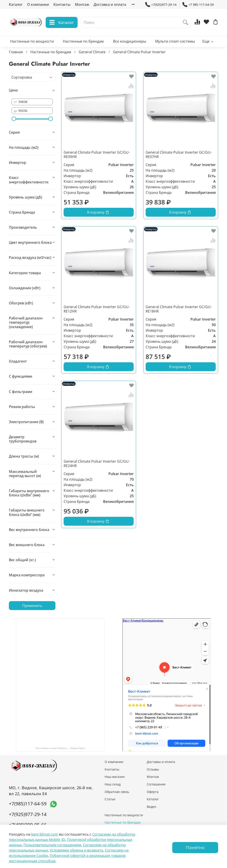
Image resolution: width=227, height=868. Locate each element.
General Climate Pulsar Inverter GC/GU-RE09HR (97, 155)
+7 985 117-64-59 (198, 5)
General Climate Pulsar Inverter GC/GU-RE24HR (97, 464)
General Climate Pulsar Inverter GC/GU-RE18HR (179, 309)
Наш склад (113, 784)
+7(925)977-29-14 (161, 5)
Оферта (153, 792)
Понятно (195, 847)
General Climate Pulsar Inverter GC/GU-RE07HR (179, 155)
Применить (32, 606)
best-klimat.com (45, 834)
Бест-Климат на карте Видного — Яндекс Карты (60, 748)
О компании (38, 4)
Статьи (110, 799)
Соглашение (156, 784)
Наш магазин (115, 777)
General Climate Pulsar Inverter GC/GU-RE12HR (97, 309)
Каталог (16, 4)
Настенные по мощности (32, 41)
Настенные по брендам (83, 41)
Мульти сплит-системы (175, 41)
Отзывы (153, 769)
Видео (151, 807)
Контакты (62, 4)
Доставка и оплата (110, 4)
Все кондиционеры (130, 41)
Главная (16, 52)
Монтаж (82, 4)
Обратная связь (117, 792)
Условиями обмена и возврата (76, 850)
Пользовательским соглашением (52, 845)
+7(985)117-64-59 (28, 804)
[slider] (14, 119)
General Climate (92, 52)
